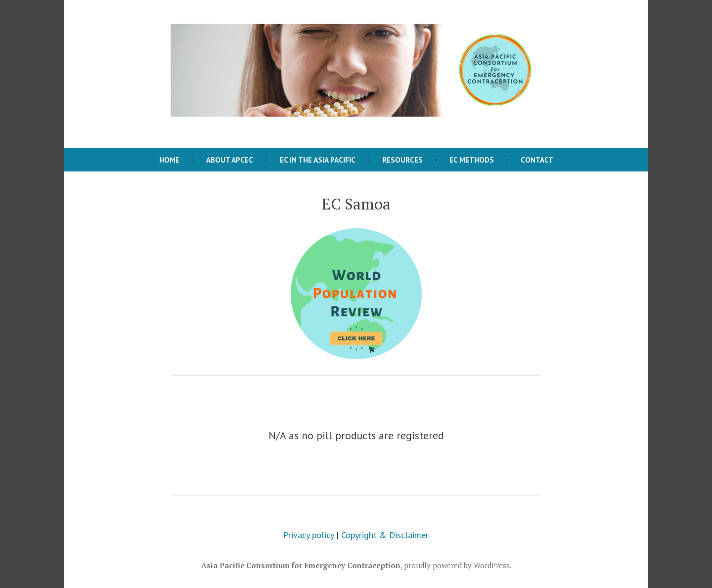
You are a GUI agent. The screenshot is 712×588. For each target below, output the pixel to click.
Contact (537, 160)
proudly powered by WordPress (457, 565)
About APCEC (230, 160)
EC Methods (472, 160)
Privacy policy (309, 535)
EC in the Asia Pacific (318, 160)
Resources (402, 160)
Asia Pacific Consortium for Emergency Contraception (301, 565)
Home (169, 160)
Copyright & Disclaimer (385, 535)
